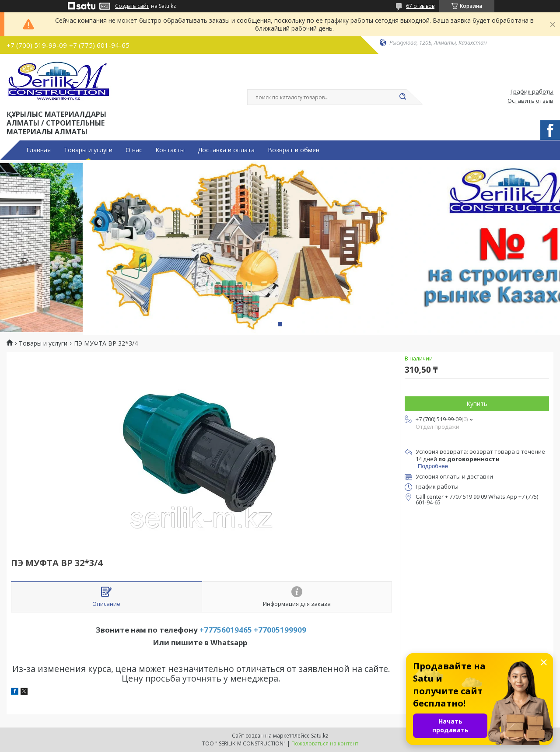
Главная (38, 150)
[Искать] (402, 97)
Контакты (170, 150)
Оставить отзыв (530, 101)
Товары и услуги (88, 150)
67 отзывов (420, 6)
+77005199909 (280, 630)
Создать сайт (132, 6)
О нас (134, 150)
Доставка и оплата (226, 150)
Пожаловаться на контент (325, 743)
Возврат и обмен (294, 150)
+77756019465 (226, 630)
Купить (477, 404)
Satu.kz (320, 736)
